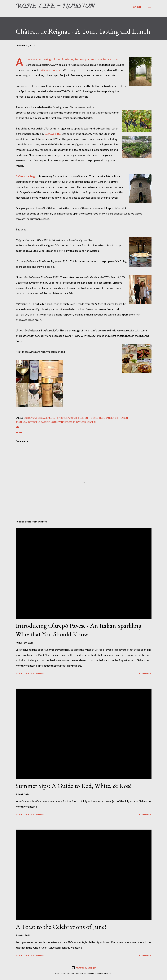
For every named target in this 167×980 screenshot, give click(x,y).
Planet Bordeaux (64, 59)
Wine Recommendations (72, 422)
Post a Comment (35, 674)
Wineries (92, 422)
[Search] (137, 7)
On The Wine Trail (95, 418)
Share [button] (19, 432)
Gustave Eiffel (53, 134)
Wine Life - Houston (55, 7)
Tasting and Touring (28, 422)
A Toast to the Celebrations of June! (61, 927)
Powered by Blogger (84, 968)
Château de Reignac (50, 70)
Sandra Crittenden (117, 418)
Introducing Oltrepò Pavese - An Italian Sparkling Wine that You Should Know (79, 630)
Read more (145, 674)
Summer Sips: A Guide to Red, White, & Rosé (74, 786)
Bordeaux (30, 418)
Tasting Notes (49, 422)
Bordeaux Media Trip (48, 418)
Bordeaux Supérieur (72, 418)
